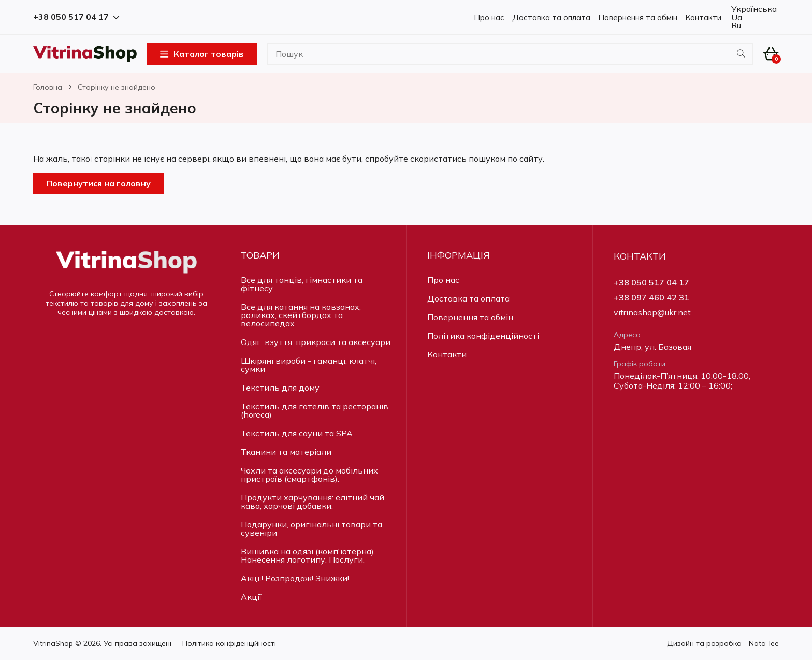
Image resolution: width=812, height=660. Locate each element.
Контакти (703, 17)
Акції (251, 597)
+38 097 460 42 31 (651, 298)
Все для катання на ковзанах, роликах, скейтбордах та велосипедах (301, 315)
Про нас (489, 17)
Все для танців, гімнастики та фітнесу (302, 284)
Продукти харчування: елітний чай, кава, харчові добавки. (313, 501)
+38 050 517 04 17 (651, 283)
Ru (735, 25)
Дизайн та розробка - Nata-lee (723, 643)
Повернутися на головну (98, 183)
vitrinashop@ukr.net (652, 313)
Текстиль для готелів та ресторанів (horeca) (315, 410)
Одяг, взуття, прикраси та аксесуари (316, 342)
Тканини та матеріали (286, 452)
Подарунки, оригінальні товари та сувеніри (311, 528)
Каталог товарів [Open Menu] (202, 54)
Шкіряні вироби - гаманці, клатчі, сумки (309, 365)
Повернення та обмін (638, 17)
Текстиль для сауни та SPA (297, 433)
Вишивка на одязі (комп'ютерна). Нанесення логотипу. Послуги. (308, 555)
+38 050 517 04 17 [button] (76, 17)
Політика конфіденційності (483, 336)
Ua (736, 17)
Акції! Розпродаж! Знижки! (295, 578)
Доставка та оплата (551, 17)
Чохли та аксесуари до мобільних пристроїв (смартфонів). (309, 475)
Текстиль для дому (280, 388)
